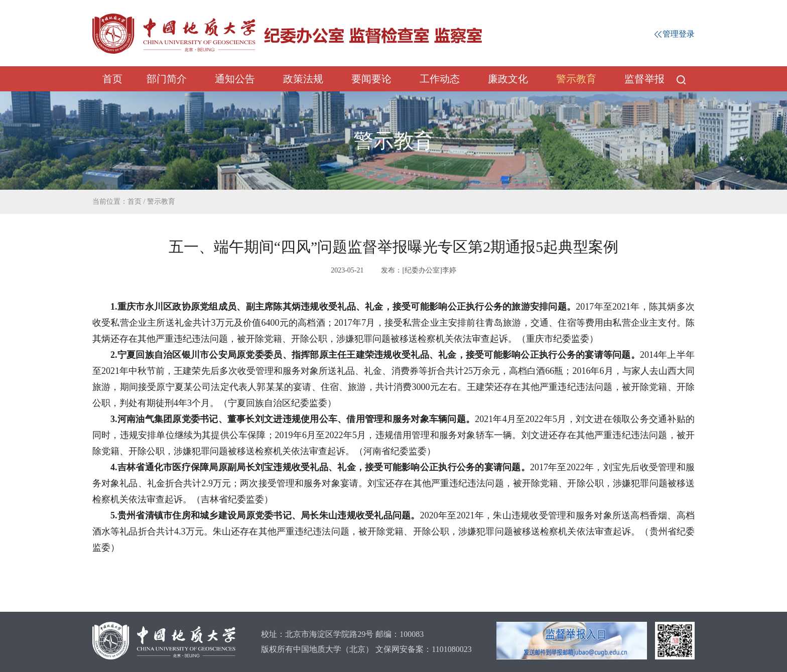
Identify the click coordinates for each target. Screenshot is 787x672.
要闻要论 (371, 79)
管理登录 (675, 34)
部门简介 (167, 79)
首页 (112, 79)
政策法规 (303, 79)
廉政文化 (508, 79)
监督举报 (644, 79)
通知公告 (235, 79)
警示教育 (576, 79)
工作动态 (440, 79)
